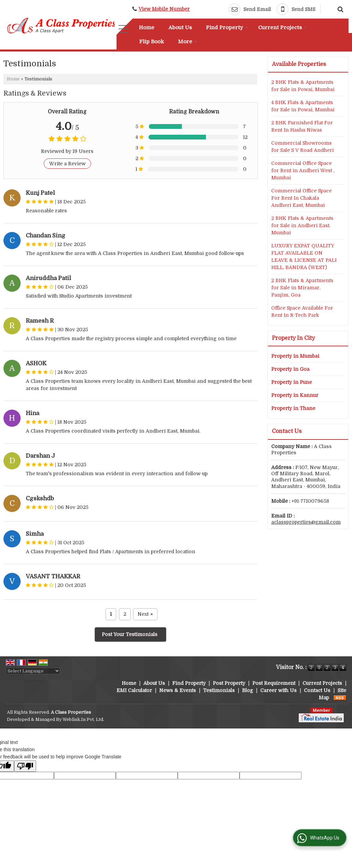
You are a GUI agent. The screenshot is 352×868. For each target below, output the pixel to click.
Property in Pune (291, 382)
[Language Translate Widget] (33, 671)
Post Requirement (274, 683)
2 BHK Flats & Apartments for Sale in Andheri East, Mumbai (302, 225)
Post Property (229, 683)
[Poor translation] (25, 766)
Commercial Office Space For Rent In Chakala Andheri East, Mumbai (301, 198)
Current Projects (283, 27)
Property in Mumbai (295, 356)
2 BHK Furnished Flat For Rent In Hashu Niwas (302, 126)
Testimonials (219, 690)
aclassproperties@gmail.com (306, 522)
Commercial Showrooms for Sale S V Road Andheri (302, 147)
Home (147, 27)
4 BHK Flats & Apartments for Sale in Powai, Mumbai (303, 106)
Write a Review (67, 164)
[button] (164, 9)
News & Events (178, 690)
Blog (247, 690)
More (188, 42)
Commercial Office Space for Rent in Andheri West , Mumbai (303, 170)
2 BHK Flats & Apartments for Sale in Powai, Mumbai (303, 86)
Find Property (227, 27)
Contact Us (317, 690)
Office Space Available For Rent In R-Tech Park (302, 311)
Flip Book (152, 42)
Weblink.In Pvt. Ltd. (83, 720)
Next (145, 614)
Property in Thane (293, 408)
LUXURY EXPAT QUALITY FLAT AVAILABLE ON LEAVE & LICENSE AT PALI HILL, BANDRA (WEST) (304, 257)
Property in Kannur (295, 395)
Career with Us (278, 690)
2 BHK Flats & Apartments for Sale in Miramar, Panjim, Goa (302, 288)
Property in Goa (290, 369)
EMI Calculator (134, 690)
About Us (180, 27)
